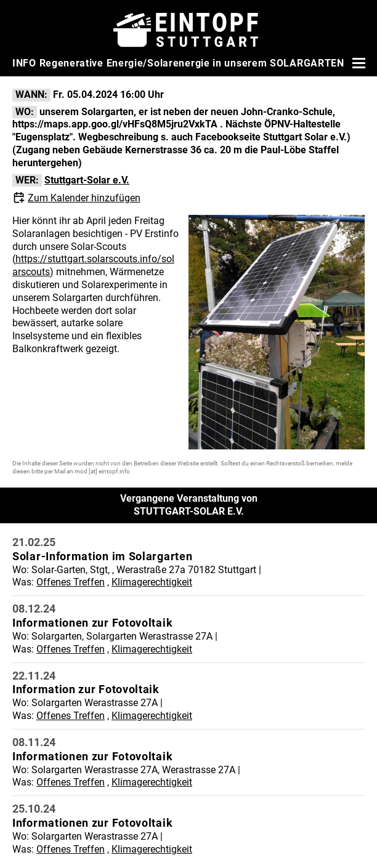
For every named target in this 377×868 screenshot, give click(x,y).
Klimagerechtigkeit (152, 582)
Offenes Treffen (71, 582)
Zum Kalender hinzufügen (84, 198)
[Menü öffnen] (357, 63)
